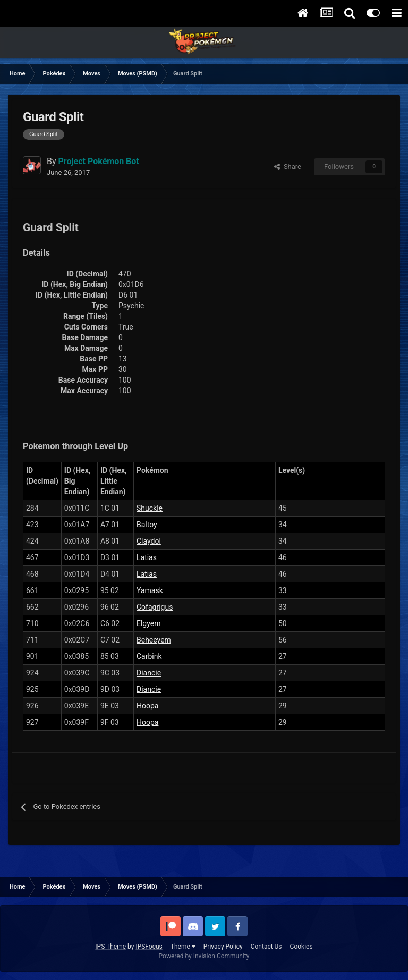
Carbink (149, 656)
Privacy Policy (223, 947)
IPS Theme (110, 947)
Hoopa (147, 706)
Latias (147, 557)
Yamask (150, 590)
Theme (183, 947)
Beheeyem (154, 640)
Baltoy (147, 525)
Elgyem (148, 623)
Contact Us (266, 947)
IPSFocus (149, 947)
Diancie (149, 673)
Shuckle (150, 508)
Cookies (301, 947)
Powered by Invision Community (204, 956)
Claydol (149, 541)
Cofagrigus (155, 607)
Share (288, 167)
